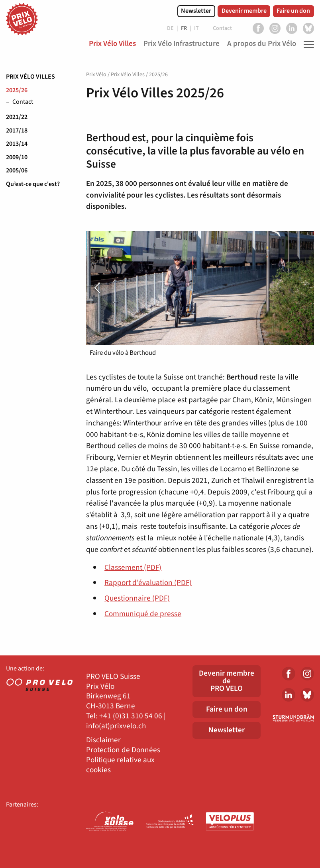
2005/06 (17, 170)
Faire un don (293, 11)
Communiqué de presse (143, 614)
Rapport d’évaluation (148, 583)
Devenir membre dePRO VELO (227, 681)
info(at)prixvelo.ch (116, 726)
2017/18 (17, 130)
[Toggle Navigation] (307, 44)
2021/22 (17, 117)
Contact (23, 102)
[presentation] (103, 288)
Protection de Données (123, 750)
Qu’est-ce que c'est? (33, 184)
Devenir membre (244, 11)
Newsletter (196, 11)
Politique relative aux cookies (120, 765)
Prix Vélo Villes (30, 77)
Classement (133, 567)
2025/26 (17, 90)
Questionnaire (137, 598)
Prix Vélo (96, 75)
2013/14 (17, 144)
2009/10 (17, 157)
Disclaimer (103, 740)
